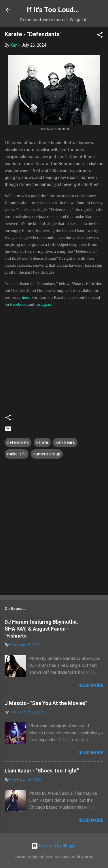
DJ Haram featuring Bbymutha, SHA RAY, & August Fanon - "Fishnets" (41, 629)
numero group (47, 454)
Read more (91, 685)
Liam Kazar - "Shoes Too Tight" (42, 771)
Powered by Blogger (54, 846)
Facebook (18, 304)
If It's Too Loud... (53, 10)
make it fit (17, 454)
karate (42, 442)
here (26, 297)
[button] (100, 36)
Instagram (44, 304)
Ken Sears (65, 442)
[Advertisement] (54, 532)
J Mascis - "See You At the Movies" (46, 703)
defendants (18, 442)
